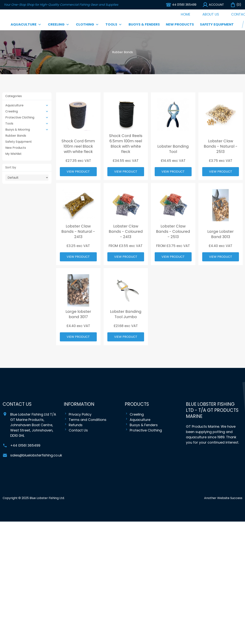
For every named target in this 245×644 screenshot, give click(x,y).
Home (186, 14)
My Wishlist (13, 154)
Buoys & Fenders (144, 24)
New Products (180, 24)
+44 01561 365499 (25, 445)
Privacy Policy (78, 414)
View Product (78, 172)
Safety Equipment (217, 24)
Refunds (73, 425)
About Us (211, 14)
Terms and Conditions (85, 420)
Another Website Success (223, 498)
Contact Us (76, 430)
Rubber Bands (16, 136)
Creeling (134, 414)
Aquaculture (138, 420)
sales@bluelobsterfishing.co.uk (36, 455)
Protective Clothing (143, 430)
